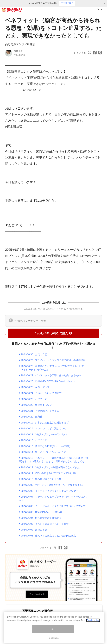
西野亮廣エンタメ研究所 (20, 44)
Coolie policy (93, 628)
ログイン (98, 10)
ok (53, 637)
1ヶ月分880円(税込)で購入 (53, 333)
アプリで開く (67, 3)
